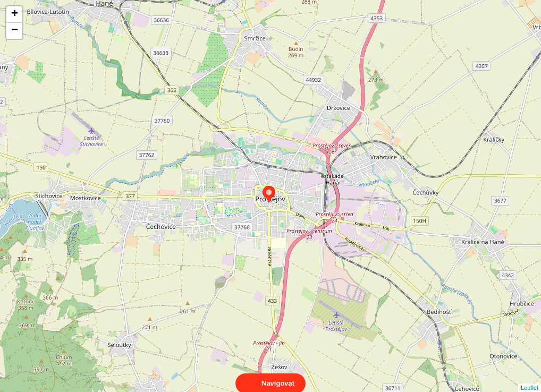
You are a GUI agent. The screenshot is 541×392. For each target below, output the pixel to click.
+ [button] (15, 14)
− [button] (15, 31)
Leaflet (530, 378)
